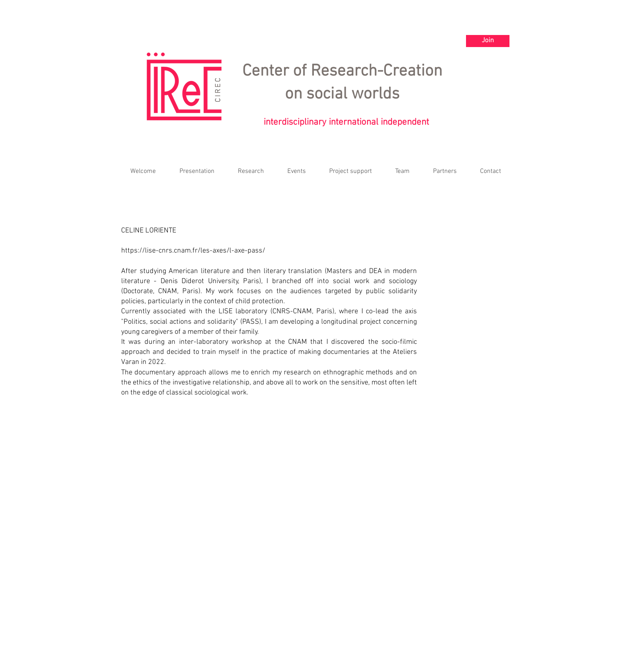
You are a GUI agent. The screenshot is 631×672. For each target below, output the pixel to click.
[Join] (488, 41)
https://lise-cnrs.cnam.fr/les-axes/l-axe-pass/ (193, 251)
